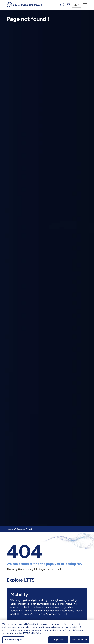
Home (10, 529)
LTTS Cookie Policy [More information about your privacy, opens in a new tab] (32, 635)
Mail (69, 5)
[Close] (89, 626)
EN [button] (75, 5)
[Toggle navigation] (85, 5)
